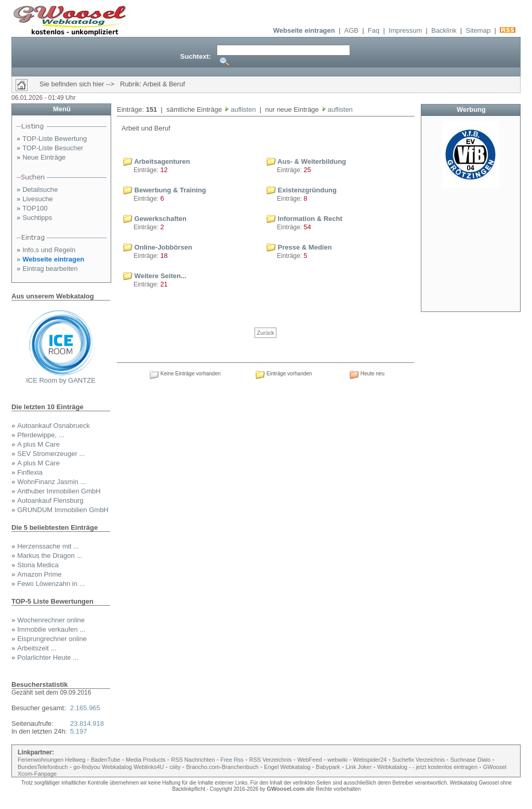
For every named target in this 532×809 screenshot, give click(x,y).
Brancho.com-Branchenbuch (222, 767)
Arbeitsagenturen (157, 161)
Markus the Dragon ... (50, 556)
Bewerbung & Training (165, 190)
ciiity (175, 767)
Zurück (265, 333)
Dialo (484, 760)
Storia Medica (38, 565)
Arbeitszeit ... (37, 648)
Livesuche (38, 199)
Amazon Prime (39, 574)
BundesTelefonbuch (43, 767)
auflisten (242, 109)
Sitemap (478, 30)
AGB (351, 30)
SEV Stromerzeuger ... (51, 454)
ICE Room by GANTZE (61, 380)
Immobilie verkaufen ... (51, 629)
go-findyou (87, 767)
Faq (374, 30)
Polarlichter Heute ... (48, 657)
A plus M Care (38, 444)
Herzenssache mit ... (48, 546)
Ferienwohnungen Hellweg (51, 760)
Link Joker (358, 767)
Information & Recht (304, 219)
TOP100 (35, 208)
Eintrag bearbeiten (50, 269)
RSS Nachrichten (193, 760)
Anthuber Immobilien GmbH (59, 491)
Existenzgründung (302, 190)
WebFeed (310, 760)
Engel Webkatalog (287, 767)
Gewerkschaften (155, 219)
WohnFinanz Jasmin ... (51, 482)
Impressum (405, 30)
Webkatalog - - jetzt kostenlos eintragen (427, 767)
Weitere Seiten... (155, 276)
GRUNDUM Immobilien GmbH (63, 510)
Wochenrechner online (51, 620)
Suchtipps (37, 218)
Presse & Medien (299, 247)
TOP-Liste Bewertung (55, 139)
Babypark (328, 767)
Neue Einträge (44, 157)
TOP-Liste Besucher (53, 148)
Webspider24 (370, 760)
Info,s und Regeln (49, 250)
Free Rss (232, 760)
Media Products (145, 760)
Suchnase (463, 760)
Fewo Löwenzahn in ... (51, 584)
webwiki (337, 760)
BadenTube (105, 760)
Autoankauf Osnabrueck (53, 426)
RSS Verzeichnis (271, 760)
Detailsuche (40, 190)
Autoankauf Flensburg (50, 500)
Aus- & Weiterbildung (306, 161)
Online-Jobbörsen (158, 247)
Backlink (444, 30)
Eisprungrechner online (52, 639)
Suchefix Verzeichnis (420, 760)
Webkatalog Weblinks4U (133, 767)
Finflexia (30, 472)
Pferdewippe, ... (41, 435)
